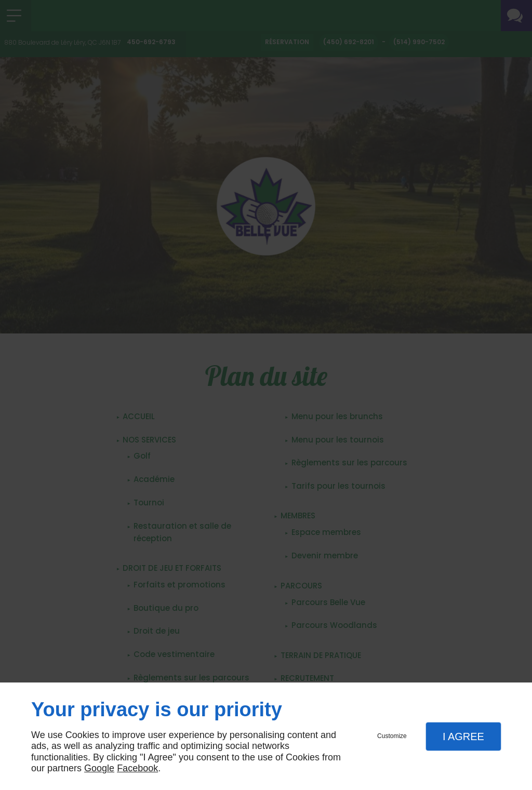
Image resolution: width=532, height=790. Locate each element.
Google (99, 768)
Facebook (137, 768)
